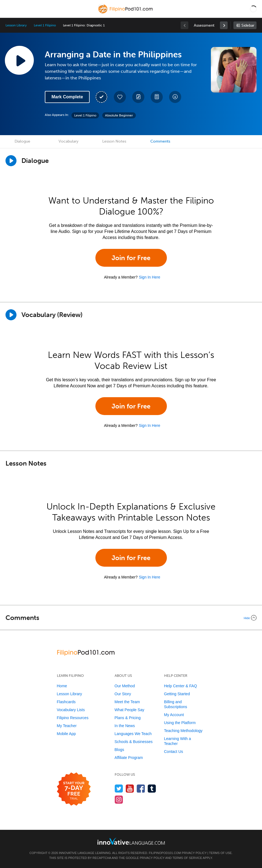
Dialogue (22, 141)
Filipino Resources (73, 718)
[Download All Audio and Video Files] (175, 97)
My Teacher (67, 726)
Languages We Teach (133, 734)
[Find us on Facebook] (141, 788)
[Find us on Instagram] (119, 799)
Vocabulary (68, 141)
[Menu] (9, 9)
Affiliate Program (129, 758)
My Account (174, 715)
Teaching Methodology (183, 731)
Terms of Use (220, 853)
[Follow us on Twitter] (119, 788)
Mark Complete (67, 97)
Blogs (119, 750)
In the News (125, 726)
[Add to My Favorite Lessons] (120, 97)
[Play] (11, 315)
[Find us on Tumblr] (152, 788)
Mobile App (66, 734)
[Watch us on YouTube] (130, 788)
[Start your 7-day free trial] (74, 789)
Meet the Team (127, 702)
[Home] (126, 13)
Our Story (123, 694)
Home (62, 686)
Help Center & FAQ (181, 686)
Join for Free (131, 258)
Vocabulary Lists (71, 710)
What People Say (129, 710)
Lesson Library (16, 25)
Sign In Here (150, 277)
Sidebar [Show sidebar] (248, 25)
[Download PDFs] (157, 97)
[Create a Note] (138, 97)
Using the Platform (180, 723)
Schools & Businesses (134, 742)
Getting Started (177, 694)
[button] (253, 9)
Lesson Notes (114, 141)
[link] (224, 25)
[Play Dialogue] (11, 161)
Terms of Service (187, 858)
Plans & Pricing (128, 718)
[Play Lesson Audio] (19, 60)
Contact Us (174, 752)
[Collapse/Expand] (131, 618)
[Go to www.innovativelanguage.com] (131, 841)
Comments (160, 141)
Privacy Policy (194, 853)
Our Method (125, 686)
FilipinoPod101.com (165, 853)
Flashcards (66, 702)
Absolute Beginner (119, 115)
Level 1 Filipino (45, 25)
